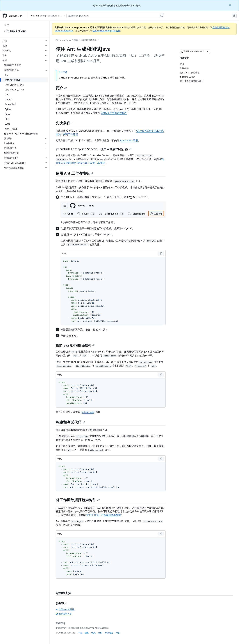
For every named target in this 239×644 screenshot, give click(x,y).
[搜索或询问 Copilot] (115, 16)
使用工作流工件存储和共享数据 (104, 515)
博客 (118, 633)
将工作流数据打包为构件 (78, 500)
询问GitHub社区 (65, 609)
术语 (80, 633)
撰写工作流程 (71, 134)
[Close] (230, 5)
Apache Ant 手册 (129, 140)
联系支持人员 (64, 614)
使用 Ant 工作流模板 (75, 173)
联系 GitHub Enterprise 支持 (106, 31)
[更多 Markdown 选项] (207, 51)
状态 (93, 633)
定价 (100, 633)
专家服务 (109, 633)
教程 (76, 40)
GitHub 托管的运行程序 (114, 113)
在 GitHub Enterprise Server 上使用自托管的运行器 (94, 149)
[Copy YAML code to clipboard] (161, 254)
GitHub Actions (15, 31)
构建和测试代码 (89, 40)
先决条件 (65, 123)
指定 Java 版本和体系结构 (75, 345)
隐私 (87, 633)
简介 (61, 88)
